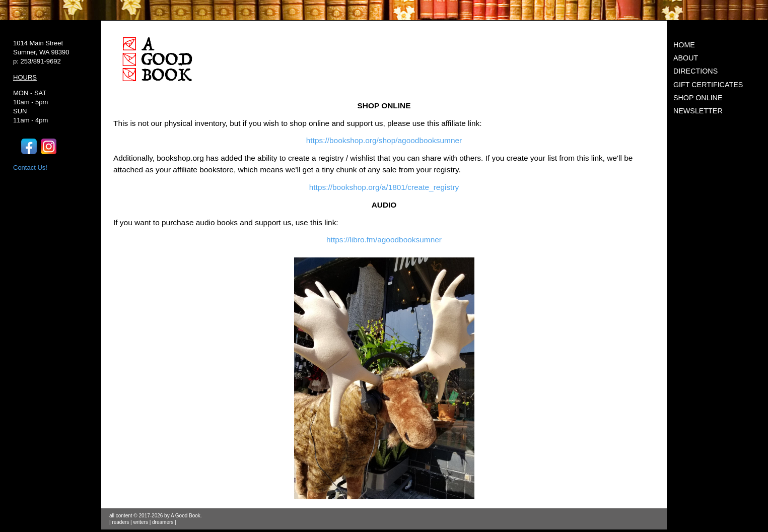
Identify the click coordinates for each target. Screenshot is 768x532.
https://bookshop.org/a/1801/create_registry (384, 187)
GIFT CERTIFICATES (708, 85)
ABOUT (686, 58)
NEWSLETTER (698, 111)
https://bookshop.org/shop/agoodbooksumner (384, 140)
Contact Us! (30, 168)
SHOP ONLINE (698, 98)
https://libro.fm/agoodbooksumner (384, 240)
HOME (684, 45)
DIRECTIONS (695, 71)
